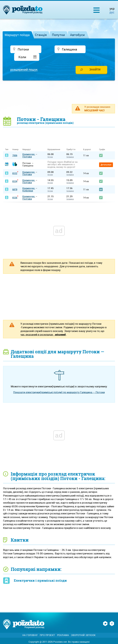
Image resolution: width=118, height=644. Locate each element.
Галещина (70, 150)
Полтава (27, 149)
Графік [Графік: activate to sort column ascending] (102, 142)
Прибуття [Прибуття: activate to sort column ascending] (71, 142)
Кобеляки (28, 183)
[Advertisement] (59, 85)
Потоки (50, 150)
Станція (41, 35)
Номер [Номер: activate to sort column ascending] (15, 142)
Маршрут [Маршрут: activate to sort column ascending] (27, 142)
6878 (15, 182)
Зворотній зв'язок (83, 628)
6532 (15, 166)
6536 (15, 190)
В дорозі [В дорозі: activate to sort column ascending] (87, 142)
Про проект (47, 628)
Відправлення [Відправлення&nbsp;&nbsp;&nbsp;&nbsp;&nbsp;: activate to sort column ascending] (55, 142)
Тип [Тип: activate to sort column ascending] (7, 142)
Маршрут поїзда (17, 35)
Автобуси (77, 35)
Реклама (63, 628)
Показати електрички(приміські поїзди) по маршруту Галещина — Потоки (59, 385)
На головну (30, 628)
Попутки (58, 35)
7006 (15, 148)
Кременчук (29, 147)
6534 (15, 174)
